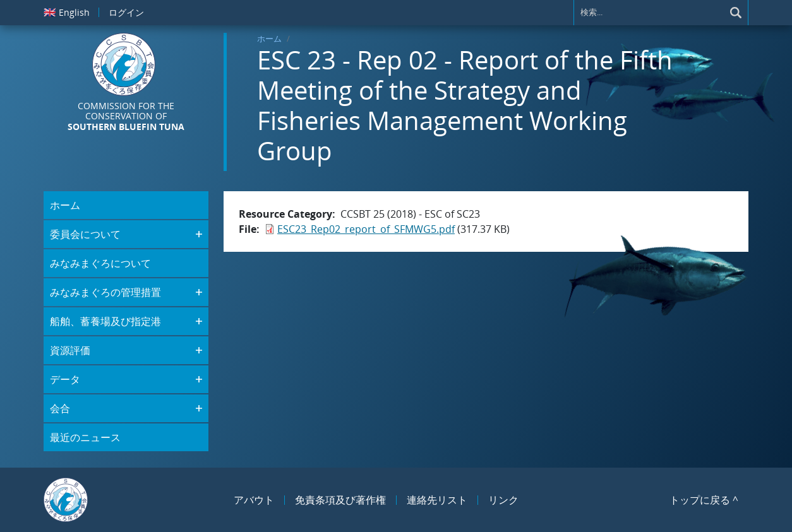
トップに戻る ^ (704, 500)
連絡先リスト (437, 500)
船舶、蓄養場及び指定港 (105, 321)
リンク (503, 500)
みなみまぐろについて (100, 263)
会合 (60, 408)
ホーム (269, 38)
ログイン (126, 12)
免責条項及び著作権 (340, 500)
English (67, 12)
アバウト (254, 500)
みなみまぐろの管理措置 (105, 292)
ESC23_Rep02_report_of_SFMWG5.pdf (366, 229)
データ (65, 379)
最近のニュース (85, 437)
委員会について (85, 234)
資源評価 (70, 350)
